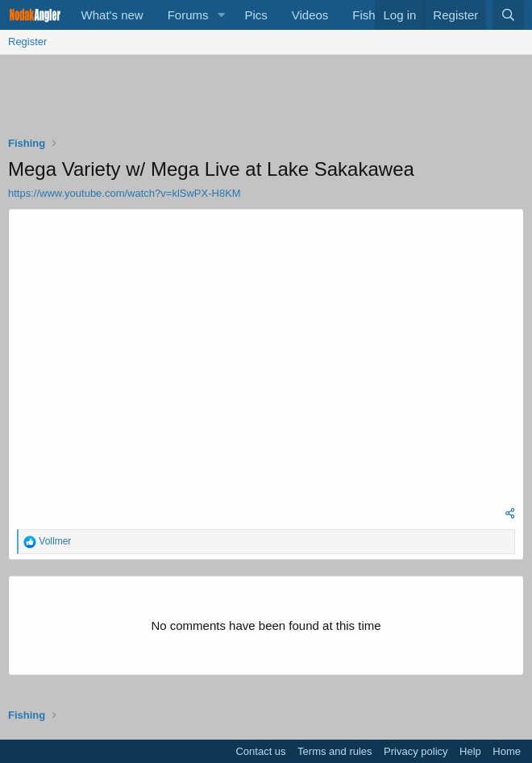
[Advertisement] (270, 99)
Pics (256, 15)
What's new (112, 15)
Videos (310, 15)
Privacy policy (416, 751)
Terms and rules (335, 751)
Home (507, 751)
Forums (188, 15)
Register (27, 42)
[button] (221, 15)
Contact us (260, 751)
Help (470, 751)
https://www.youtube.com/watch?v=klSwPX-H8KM (125, 193)
